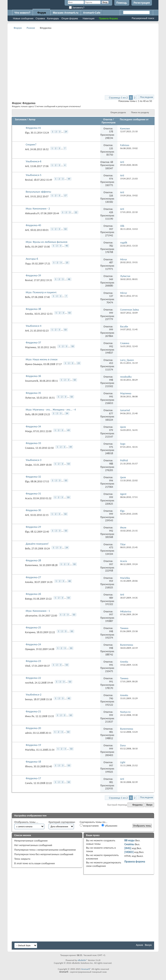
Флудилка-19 (33, 745)
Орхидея (30, 649)
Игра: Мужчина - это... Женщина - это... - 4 (51, 410)
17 (65, 196)
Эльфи (29, 465)
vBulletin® (82, 960)
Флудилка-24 (33, 644)
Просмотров (109, 122)
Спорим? (31, 144)
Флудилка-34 (33, 426)
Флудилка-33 (33, 443)
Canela (29, 783)
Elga (27, 133)
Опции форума (70, 18)
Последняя (147, 97)
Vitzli (28, 666)
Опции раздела (118, 112)
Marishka (30, 750)
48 (69, 279)
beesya (29, 699)
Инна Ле (30, 716)
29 (66, 132)
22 (76, 212)
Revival (29, 180)
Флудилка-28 (33, 560)
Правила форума (135, 862)
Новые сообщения (23, 18)
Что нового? (22, 13)
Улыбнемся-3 (34, 460)
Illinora (29, 766)
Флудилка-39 (33, 275)
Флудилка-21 (33, 711)
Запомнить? (77, 8)
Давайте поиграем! (37, 544)
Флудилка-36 (33, 376)
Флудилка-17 (33, 778)
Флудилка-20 (33, 728)
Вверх (149, 805)
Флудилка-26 (33, 594)
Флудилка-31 (33, 493)
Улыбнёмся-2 (34, 694)
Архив (140, 945)
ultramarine (31, 616)
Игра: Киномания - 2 (38, 208)
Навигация (88, 18)
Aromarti (85, 969)
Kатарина (30, 632)
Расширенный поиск (143, 18)
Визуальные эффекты (38, 192)
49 (69, 179)
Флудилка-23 (33, 661)
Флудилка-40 (33, 225)
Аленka (29, 314)
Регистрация (142, 3)
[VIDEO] (129, 852)
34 (67, 413)
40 (67, 246)
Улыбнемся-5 (34, 175)
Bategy (29, 599)
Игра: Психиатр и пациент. (41, 292)
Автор (32, 119)
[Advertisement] (89, 61)
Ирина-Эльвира (34, 364)
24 (67, 548)
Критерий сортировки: (62, 822)
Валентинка (31, 565)
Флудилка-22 (33, 678)
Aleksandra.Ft (32, 213)
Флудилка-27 (33, 577)
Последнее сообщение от (134, 119)
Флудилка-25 (33, 627)
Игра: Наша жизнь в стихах (42, 359)
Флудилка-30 (33, 510)
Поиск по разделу (140, 112)
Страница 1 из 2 (118, 97)
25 (67, 263)
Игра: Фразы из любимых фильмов (47, 242)
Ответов (108, 119)
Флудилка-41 (33, 128)
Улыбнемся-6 (34, 161)
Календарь (53, 18)
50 (65, 229)
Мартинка (31, 347)
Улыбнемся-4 (34, 326)
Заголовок (21, 119)
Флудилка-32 (33, 477)
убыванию (109, 826)
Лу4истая (30, 397)
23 (79, 363)
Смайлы (129, 844)
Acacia (28, 498)
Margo (29, 431)
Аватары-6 (32, 259)
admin (28, 733)
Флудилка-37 (33, 342)
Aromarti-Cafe (92, 13)
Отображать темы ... (26, 822)
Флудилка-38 (33, 309)
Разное (31, 28)
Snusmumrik (32, 381)
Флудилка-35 (33, 393)
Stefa (28, 414)
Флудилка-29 (33, 527)
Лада (28, 264)
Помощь (122, 3)
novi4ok (29, 682)
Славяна (30, 448)
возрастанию (89, 826)
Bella (28, 247)
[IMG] (128, 848)
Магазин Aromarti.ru (65, 13)
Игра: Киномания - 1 (38, 611)
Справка (40, 18)
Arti (27, 149)
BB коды (129, 840)
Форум (41, 13)
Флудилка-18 (33, 762)
